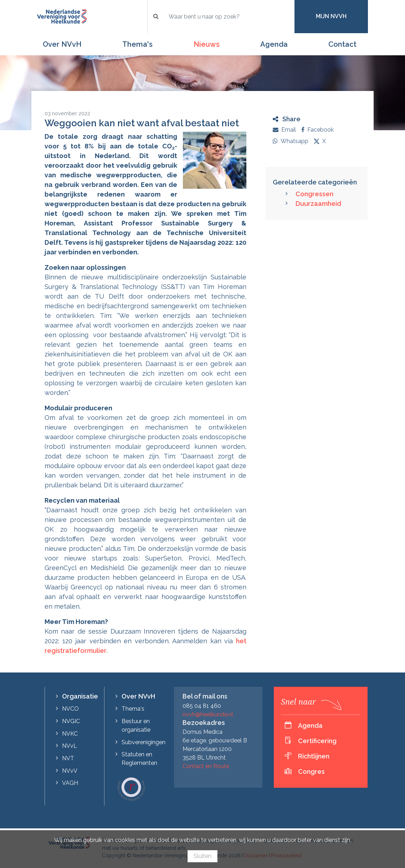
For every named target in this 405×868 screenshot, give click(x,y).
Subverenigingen (143, 742)
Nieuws (207, 44)
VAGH (70, 783)
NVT (68, 758)
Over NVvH (62, 44)
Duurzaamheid (318, 204)
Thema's (137, 44)
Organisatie (80, 696)
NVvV (70, 771)
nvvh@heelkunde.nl (208, 714)
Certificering (317, 741)
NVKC (70, 734)
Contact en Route (206, 766)
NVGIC (71, 721)
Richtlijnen (314, 756)
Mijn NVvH (331, 16)
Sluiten (202, 856)
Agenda (274, 44)
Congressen (314, 194)
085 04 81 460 (202, 706)
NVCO (70, 709)
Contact (342, 44)
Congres (311, 771)
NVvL (70, 746)
